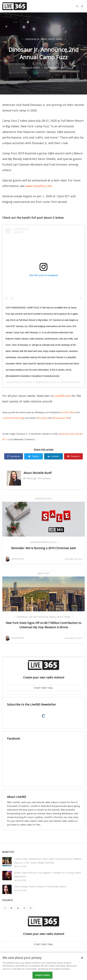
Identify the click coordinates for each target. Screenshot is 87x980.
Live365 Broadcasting (13, 418)
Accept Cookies (43, 975)
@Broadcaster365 (60, 418)
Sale (54, 542)
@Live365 (42, 418)
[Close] (82, 958)
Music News (55, 39)
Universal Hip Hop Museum (32, 617)
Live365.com (63, 396)
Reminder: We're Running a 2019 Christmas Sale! (43, 548)
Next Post (44, 573)
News (44, 39)
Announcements (40, 542)
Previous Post (43, 499)
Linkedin (54, 456)
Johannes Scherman (69, 434)
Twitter (34, 456)
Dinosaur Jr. (32, 39)
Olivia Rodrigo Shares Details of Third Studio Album (40, 887)
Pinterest (73, 456)
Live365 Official (68, 412)
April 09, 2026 (20, 880)
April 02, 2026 (20, 890)
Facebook (14, 456)
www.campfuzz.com (39, 186)
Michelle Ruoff (42, 473)
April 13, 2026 (20, 866)
